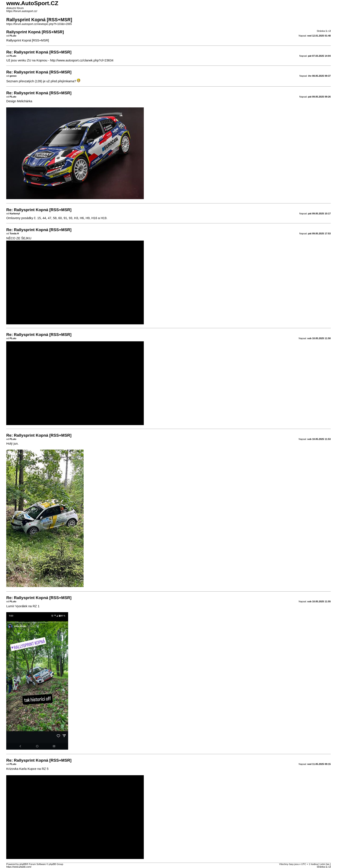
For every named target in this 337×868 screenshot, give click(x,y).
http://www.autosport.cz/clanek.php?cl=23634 (82, 60)
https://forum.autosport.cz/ (22, 11)
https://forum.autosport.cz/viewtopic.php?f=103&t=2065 (39, 24)
